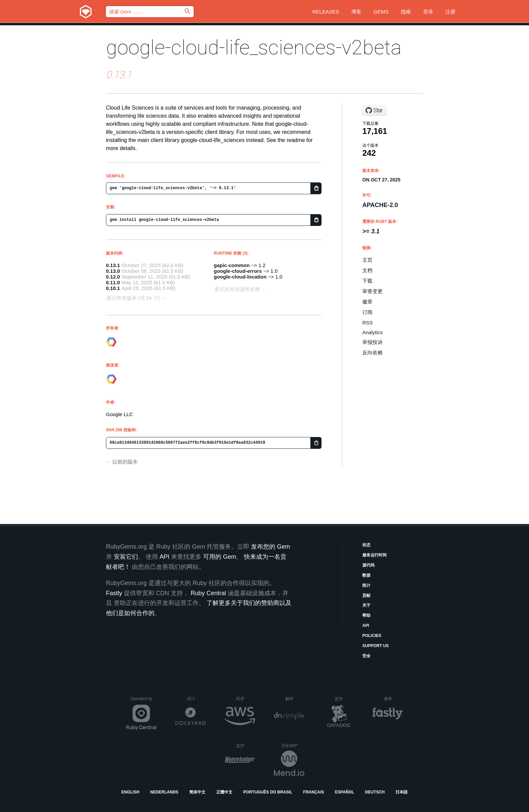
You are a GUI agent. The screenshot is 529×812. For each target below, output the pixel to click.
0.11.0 (113, 282)
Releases (326, 12)
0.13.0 (113, 271)
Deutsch (375, 792)
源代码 (368, 565)
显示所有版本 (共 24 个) (133, 298)
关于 (366, 605)
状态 (366, 545)
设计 (196, 699)
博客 (356, 12)
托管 (244, 699)
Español (345, 792)
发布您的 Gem (271, 547)
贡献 (366, 596)
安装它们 (126, 557)
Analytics (372, 332)
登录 (428, 12)
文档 (367, 270)
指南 (406, 12)
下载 (367, 281)
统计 (366, 585)
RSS (368, 323)
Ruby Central (208, 593)
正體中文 (224, 792)
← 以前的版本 (122, 462)
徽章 (367, 302)
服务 (393, 699)
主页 (367, 260)
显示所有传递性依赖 (237, 289)
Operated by (143, 701)
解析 (295, 699)
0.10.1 (113, 288)
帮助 (366, 615)
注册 (450, 12)
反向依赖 (372, 353)
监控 (344, 699)
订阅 (367, 312)
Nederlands (164, 792)
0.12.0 (113, 277)
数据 (366, 575)
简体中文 (197, 792)
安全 (366, 656)
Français (314, 792)
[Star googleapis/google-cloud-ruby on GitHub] (374, 111)
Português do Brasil (268, 792)
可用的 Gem (220, 557)
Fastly (114, 593)
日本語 (401, 792)
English (130, 792)
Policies (372, 636)
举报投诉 (372, 342)
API (366, 626)
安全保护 (293, 745)
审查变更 (372, 291)
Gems (381, 12)
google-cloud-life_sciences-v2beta (254, 47)
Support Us (375, 646)
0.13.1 (113, 265)
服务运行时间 (374, 555)
